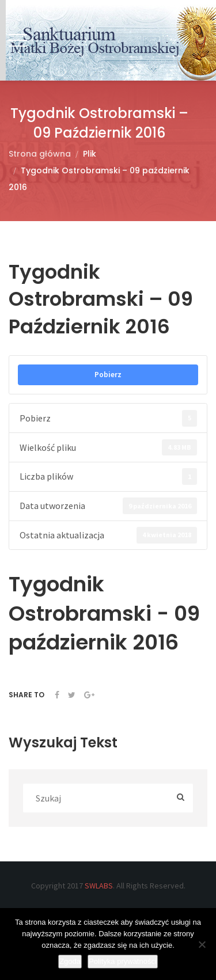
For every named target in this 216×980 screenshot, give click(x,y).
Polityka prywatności (123, 961)
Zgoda (70, 961)
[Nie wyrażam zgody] (202, 944)
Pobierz (108, 375)
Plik (90, 154)
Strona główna (40, 154)
